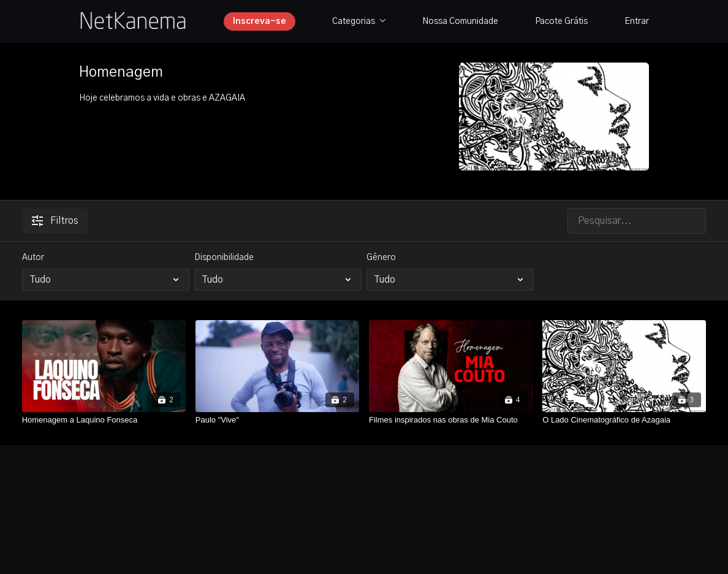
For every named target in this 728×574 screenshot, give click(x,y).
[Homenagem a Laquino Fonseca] (104, 420)
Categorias (359, 21)
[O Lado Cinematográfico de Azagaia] (624, 420)
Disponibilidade (224, 258)
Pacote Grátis (561, 21)
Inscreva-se (260, 21)
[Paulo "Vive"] (277, 420)
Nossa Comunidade (460, 21)
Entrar (637, 21)
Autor (33, 258)
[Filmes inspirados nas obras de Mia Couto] (451, 420)
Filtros (55, 221)
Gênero (381, 258)
